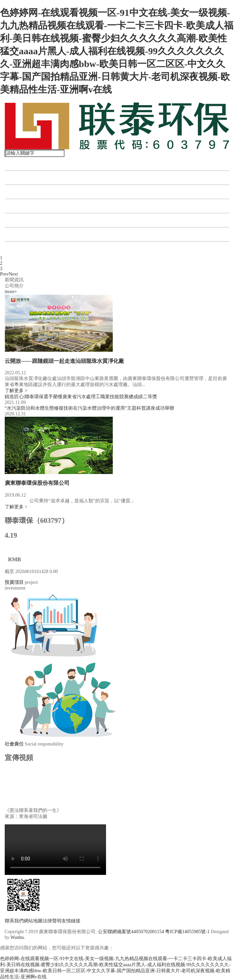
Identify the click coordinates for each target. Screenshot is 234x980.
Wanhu (17, 937)
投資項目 (19, 192)
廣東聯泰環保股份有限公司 (37, 483)
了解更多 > (16, 391)
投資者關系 (22, 220)
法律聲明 (52, 921)
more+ (11, 292)
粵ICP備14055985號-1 (187, 932)
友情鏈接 (71, 921)
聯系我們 (19, 248)
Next (13, 274)
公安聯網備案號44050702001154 (131, 932)
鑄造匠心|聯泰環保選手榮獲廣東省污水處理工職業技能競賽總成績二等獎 (81, 397)
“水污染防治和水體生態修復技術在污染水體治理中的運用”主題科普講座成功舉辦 (89, 408)
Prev (4, 274)
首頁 (14, 164)
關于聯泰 (19, 178)
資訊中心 (19, 206)
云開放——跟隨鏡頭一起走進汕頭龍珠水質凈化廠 (64, 361)
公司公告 (19, 234)
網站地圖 (33, 921)
